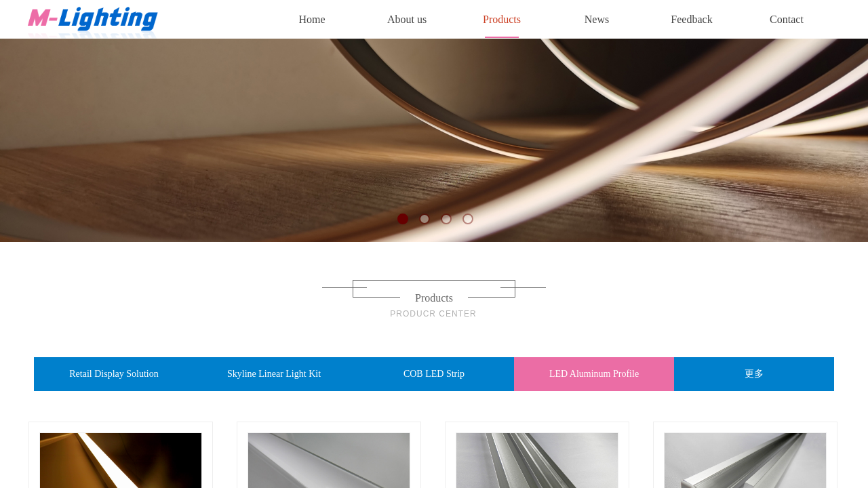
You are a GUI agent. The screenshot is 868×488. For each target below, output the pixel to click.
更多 (754, 374)
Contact (787, 19)
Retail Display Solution (114, 374)
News (597, 19)
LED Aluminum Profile (594, 374)
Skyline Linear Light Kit (274, 374)
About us (407, 19)
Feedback (691, 19)
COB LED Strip (434, 374)
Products (502, 19)
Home (312, 19)
